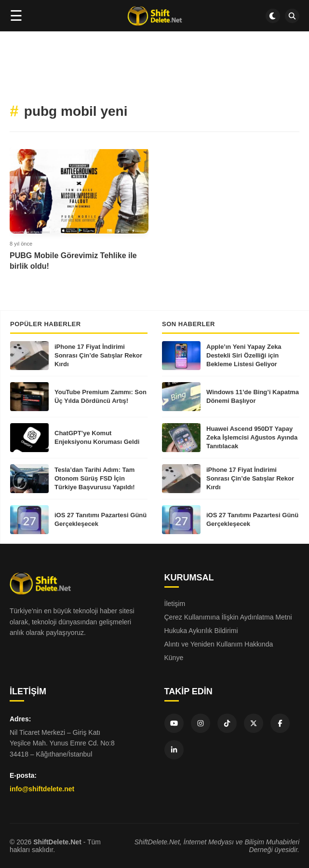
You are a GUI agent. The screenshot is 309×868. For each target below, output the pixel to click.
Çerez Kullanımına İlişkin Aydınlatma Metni (228, 617)
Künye (174, 658)
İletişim (175, 604)
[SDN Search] (292, 16)
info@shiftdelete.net (42, 789)
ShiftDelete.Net (57, 842)
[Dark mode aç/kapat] (273, 16)
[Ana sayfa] (154, 16)
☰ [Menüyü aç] (16, 16)
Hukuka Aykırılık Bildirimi (201, 631)
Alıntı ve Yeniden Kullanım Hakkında (219, 644)
